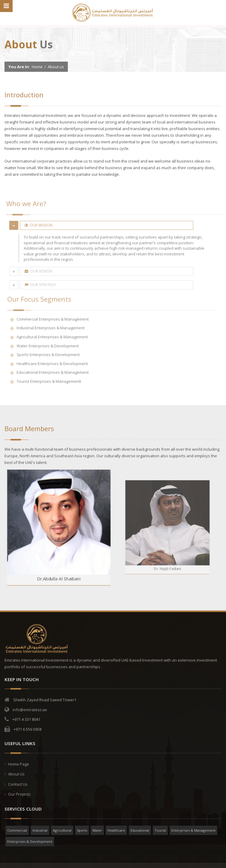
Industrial (40, 830)
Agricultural (62, 830)
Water (97, 830)
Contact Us (18, 784)
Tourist (160, 830)
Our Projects (19, 794)
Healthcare (116, 830)
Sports (82, 830)
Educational (140, 830)
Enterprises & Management (193, 830)
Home (37, 67)
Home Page (19, 764)
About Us (16, 774)
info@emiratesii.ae (30, 710)
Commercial (17, 830)
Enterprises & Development (30, 841)
